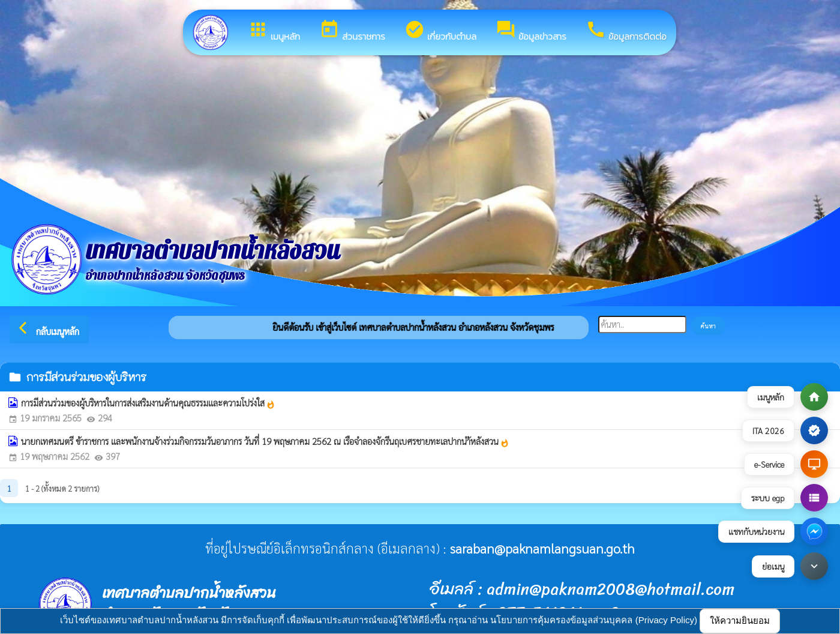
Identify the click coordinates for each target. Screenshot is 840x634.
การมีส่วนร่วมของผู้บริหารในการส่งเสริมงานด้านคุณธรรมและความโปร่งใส (148, 403)
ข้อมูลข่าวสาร (531, 31)
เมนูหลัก (274, 31)
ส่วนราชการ (352, 31)
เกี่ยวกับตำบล (440, 31)
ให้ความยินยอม (740, 620)
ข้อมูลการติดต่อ (626, 31)
